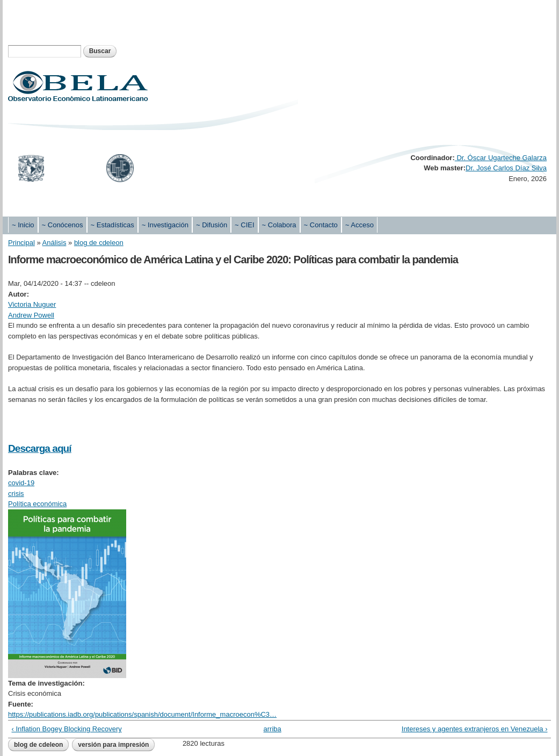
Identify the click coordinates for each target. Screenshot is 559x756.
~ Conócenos (63, 225)
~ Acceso (360, 225)
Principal (21, 243)
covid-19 (21, 483)
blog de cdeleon (99, 243)
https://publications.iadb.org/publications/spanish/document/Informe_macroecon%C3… (142, 714)
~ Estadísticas (112, 225)
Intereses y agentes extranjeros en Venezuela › (475, 729)
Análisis (55, 243)
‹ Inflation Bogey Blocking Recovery (67, 729)
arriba (273, 729)
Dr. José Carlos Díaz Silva (506, 168)
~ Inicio (23, 225)
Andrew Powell (31, 315)
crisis (16, 494)
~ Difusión (212, 225)
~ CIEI (245, 225)
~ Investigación (165, 225)
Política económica (37, 504)
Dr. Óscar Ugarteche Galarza (501, 158)
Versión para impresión (113, 745)
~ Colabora (279, 225)
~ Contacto (321, 225)
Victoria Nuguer (32, 304)
